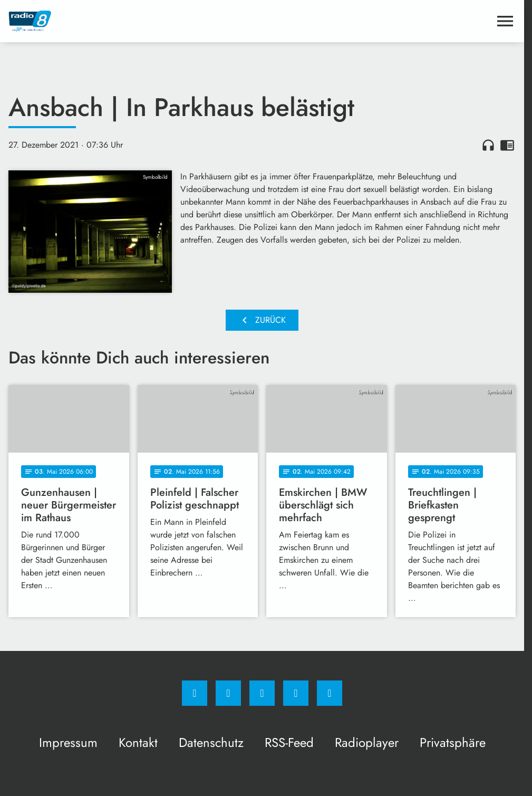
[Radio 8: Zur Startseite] (135, 21)
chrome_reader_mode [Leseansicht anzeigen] (507, 145)
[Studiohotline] (296, 693)
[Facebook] (195, 693)
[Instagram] (228, 693)
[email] (330, 693)
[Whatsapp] (262, 693)
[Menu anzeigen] (505, 21)
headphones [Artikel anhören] (488, 145)
